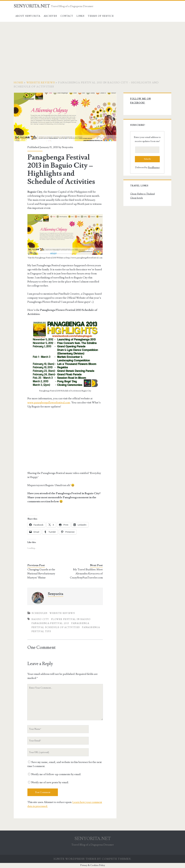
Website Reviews (41, 83)
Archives (50, 16)
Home (18, 83)
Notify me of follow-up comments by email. (56, 774)
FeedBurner (154, 167)
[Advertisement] (92, 47)
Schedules (40, 613)
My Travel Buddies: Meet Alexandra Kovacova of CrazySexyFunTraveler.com (86, 574)
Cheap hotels (137, 198)
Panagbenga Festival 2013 (50, 623)
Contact (67, 16)
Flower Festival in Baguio (71, 619)
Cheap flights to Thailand (142, 194)
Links (81, 16)
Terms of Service (101, 16)
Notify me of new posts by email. (50, 782)
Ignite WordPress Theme (75, 859)
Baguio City (40, 619)
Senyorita (68, 147)
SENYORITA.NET (32, 6)
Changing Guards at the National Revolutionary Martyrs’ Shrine (41, 574)
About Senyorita (28, 16)
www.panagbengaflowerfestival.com (49, 403)
